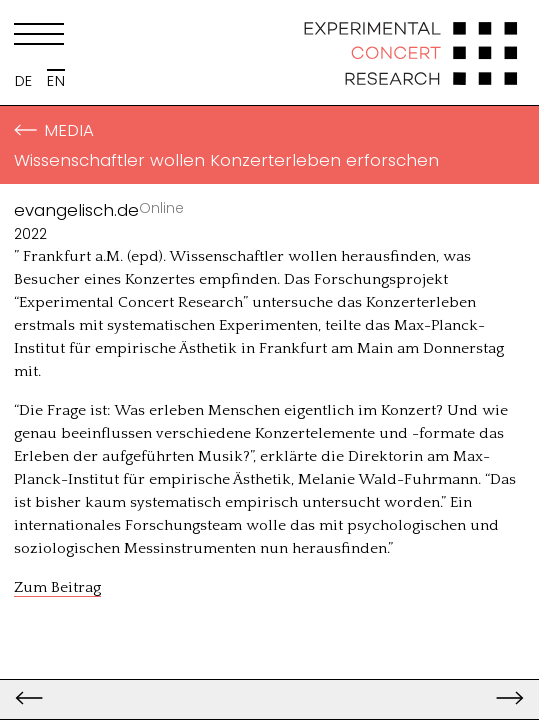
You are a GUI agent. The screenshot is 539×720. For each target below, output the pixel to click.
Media (54, 130)
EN (56, 81)
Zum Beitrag (57, 587)
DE (24, 81)
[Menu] (39, 38)
